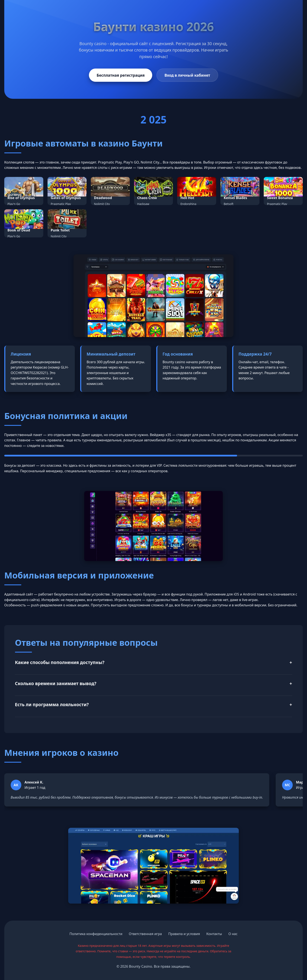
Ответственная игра (145, 934)
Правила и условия (184, 934)
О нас (233, 934)
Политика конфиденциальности (96, 934)
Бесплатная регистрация (121, 75)
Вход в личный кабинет (187, 75)
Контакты (214, 934)
